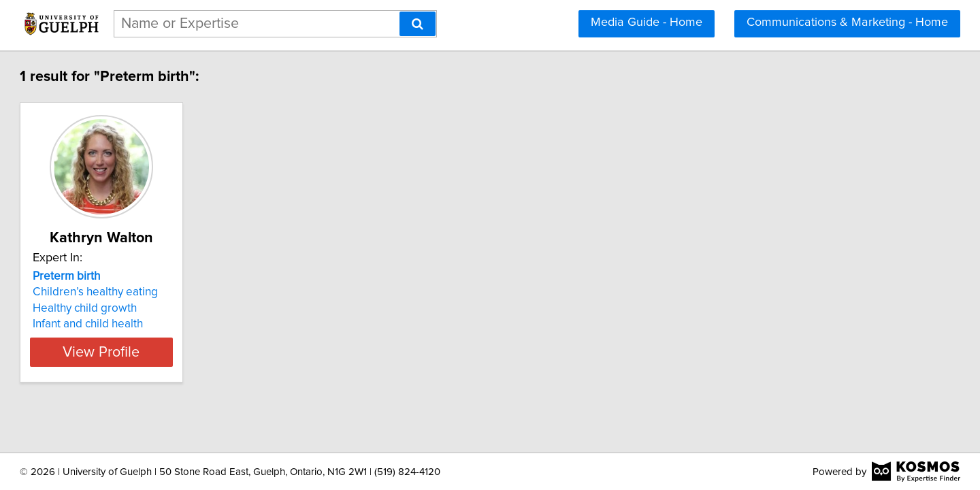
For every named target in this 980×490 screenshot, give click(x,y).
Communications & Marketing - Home (847, 22)
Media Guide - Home (647, 22)
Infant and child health (150, 324)
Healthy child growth (147, 308)
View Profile (181, 352)
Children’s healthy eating (157, 292)
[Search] (418, 24)
